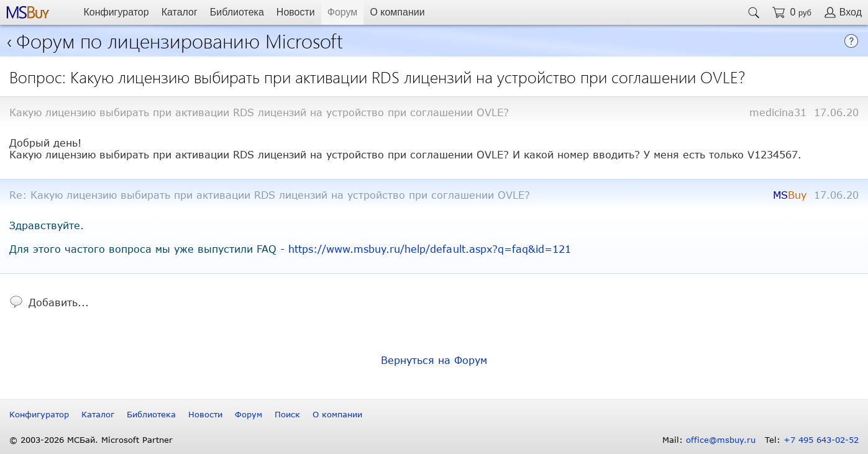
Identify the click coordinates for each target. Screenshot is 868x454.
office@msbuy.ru (721, 440)
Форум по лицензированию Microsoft (180, 40)
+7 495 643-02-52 (821, 440)
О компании (397, 12)
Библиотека (237, 12)
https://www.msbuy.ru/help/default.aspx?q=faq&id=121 (430, 249)
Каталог (180, 12)
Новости (296, 12)
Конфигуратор (116, 12)
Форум (343, 12)
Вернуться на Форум (434, 360)
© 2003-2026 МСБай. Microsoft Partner (91, 440)
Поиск (287, 414)
